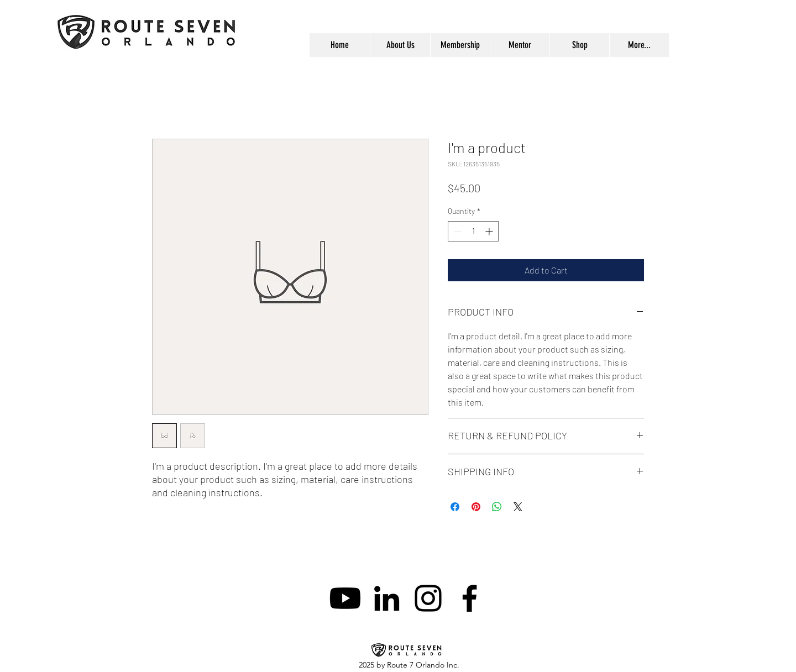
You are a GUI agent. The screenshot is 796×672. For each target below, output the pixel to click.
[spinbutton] (473, 231)
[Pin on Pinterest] (476, 507)
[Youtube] (345, 598)
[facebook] (470, 598)
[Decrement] (456, 231)
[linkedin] (387, 598)
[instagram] (428, 598)
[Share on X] (518, 507)
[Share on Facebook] (455, 507)
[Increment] (490, 231)
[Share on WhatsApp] (497, 507)
